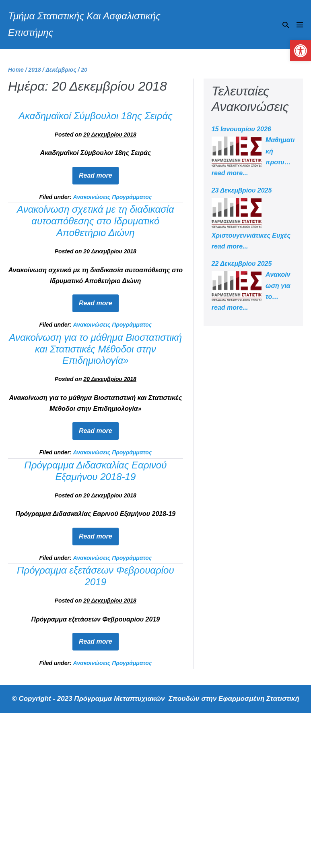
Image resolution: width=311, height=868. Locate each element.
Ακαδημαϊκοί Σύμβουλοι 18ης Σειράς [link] (96, 116)
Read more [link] (99, 173)
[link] (301, 51)
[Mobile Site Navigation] (300, 25)
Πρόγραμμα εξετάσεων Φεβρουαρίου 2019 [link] (96, 576)
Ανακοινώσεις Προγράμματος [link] (112, 197)
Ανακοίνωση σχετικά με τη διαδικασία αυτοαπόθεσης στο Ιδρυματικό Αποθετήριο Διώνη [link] (96, 221)
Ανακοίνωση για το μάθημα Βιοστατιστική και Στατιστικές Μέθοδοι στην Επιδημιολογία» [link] (95, 349)
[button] (286, 25)
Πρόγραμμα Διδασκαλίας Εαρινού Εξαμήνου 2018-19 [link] (95, 471)
